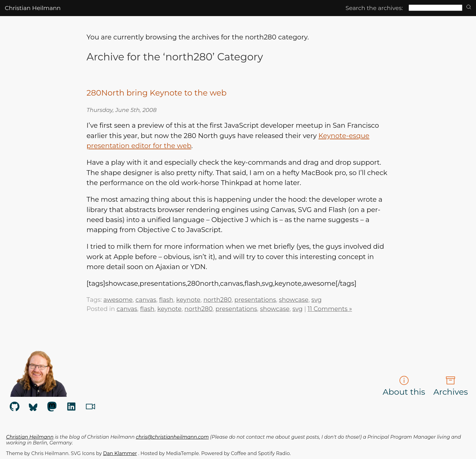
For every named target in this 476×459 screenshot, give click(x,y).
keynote (188, 300)
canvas (146, 300)
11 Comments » (330, 309)
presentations (255, 300)
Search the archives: (374, 8)
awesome (118, 300)
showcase (294, 300)
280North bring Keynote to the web (156, 93)
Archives (450, 386)
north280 (218, 300)
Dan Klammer (120, 453)
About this (404, 386)
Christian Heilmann (33, 8)
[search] (469, 7)
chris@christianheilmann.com (172, 437)
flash (166, 300)
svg (317, 300)
